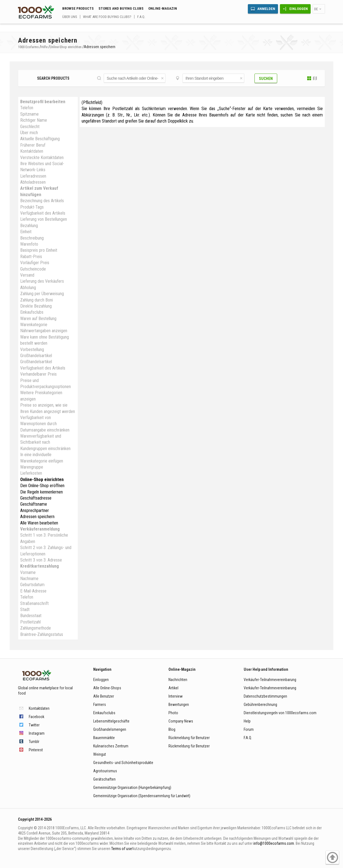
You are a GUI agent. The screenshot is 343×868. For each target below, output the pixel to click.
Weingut (100, 754)
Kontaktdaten (32, 151)
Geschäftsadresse (36, 498)
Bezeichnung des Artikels (42, 201)
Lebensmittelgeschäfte (111, 721)
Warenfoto (29, 244)
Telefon (27, 108)
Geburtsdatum (32, 585)
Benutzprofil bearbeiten (43, 102)
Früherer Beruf (33, 145)
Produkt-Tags (32, 207)
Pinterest (36, 750)
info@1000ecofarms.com (274, 843)
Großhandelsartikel (36, 356)
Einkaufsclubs (32, 312)
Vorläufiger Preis (35, 263)
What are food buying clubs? (107, 17)
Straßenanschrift (34, 603)
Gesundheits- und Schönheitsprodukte (123, 763)
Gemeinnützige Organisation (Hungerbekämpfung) (132, 788)
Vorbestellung (32, 349)
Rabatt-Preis (31, 257)
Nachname (29, 579)
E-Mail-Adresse (33, 591)
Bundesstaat (31, 616)
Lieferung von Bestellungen (44, 219)
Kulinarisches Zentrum (111, 746)
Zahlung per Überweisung (42, 294)
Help (247, 721)
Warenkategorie (34, 325)
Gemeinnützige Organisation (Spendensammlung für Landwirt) (142, 796)
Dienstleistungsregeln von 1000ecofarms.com (280, 713)
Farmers (100, 705)
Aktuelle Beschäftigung (40, 139)
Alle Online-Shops (107, 688)
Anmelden (266, 9)
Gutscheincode (33, 269)
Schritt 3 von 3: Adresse (41, 560)
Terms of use (122, 849)
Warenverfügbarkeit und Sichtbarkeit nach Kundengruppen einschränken (45, 442)
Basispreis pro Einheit (39, 250)
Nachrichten (178, 680)
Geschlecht (30, 127)
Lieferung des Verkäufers (42, 281)
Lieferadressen (33, 176)
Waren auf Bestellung (38, 319)
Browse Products (78, 8)
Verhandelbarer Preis (38, 374)
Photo (173, 713)
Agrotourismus (105, 771)
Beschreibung (32, 238)
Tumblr (34, 742)
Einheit (26, 232)
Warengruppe (32, 467)
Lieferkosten (31, 473)
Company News (181, 721)
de (316, 9)
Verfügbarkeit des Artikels (43, 213)
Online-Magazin (163, 8)
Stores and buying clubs (121, 8)
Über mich (29, 133)
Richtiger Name (34, 120)
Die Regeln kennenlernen (41, 492)
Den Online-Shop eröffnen (42, 486)
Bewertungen (179, 705)
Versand (27, 275)
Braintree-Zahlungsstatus (42, 634)
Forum (249, 729)
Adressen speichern (37, 517)
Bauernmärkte (104, 738)
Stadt (25, 610)
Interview (176, 696)
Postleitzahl (30, 622)
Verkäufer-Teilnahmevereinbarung (270, 680)
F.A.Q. (141, 17)
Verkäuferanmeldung (40, 529)
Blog (172, 729)
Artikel (173, 688)
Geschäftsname (34, 504)
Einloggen (299, 9)
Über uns (70, 17)
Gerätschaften (104, 779)
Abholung (28, 288)
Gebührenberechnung (260, 705)
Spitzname (29, 114)
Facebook (37, 717)
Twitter (34, 725)
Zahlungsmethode (36, 628)
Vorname (28, 572)
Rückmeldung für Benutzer (189, 738)
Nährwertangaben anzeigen (44, 331)
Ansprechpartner (35, 510)
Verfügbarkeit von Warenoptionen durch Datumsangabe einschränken (45, 424)
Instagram (37, 733)
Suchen (266, 79)
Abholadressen (33, 182)
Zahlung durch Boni (37, 300)
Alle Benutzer (104, 696)
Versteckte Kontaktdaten (42, 158)
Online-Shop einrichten (42, 480)
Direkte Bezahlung (36, 306)
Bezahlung (29, 226)
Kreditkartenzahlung (40, 566)
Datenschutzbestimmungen (265, 696)
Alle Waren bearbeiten (39, 523)
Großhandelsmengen (110, 729)
